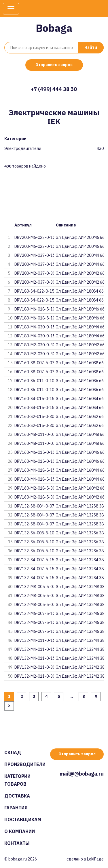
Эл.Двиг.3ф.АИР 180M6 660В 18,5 (80, 309)
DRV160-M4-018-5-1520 (37, 470)
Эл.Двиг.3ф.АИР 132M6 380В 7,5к (80, 614)
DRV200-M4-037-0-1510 (37, 264)
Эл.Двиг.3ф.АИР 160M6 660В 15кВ (80, 452)
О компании (20, 831)
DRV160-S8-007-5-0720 (37, 363)
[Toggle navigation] (11, 9)
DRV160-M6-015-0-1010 (37, 461)
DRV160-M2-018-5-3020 (37, 488)
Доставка (17, 796)
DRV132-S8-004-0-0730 (37, 506)
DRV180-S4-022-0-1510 (37, 300)
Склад (13, 752)
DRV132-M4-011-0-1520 (37, 649)
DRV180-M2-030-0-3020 (37, 345)
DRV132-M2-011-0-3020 (37, 676)
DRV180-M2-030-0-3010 (37, 354)
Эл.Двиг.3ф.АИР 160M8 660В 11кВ (80, 434)
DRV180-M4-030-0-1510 (37, 336)
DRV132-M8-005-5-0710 (37, 605)
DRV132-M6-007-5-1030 (37, 614)
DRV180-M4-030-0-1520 (37, 327)
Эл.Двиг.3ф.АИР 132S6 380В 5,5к (80, 533)
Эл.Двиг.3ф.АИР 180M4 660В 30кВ (80, 327)
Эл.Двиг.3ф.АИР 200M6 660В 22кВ (80, 237)
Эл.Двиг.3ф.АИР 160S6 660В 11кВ (80, 381)
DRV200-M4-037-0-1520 (37, 255)
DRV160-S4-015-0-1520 (37, 399)
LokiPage (95, 859)
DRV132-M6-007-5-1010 (37, 631)
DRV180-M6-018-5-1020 (37, 309)
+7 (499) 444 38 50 (54, 89)
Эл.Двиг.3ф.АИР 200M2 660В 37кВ (80, 273)
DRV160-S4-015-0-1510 (37, 408)
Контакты (17, 843)
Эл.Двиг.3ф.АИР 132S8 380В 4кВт (80, 506)
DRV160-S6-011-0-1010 (37, 390)
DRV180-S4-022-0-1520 (37, 291)
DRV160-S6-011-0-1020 (37, 381)
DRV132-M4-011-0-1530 (37, 640)
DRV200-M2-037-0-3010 (37, 282)
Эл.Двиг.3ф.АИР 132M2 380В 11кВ (80, 667)
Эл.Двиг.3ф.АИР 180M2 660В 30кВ (80, 345)
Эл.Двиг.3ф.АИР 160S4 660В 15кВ (80, 399)
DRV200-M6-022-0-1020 (37, 237)
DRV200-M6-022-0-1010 (37, 246)
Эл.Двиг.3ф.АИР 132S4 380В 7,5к (80, 560)
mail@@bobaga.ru (82, 774)
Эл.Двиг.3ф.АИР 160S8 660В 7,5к (80, 363)
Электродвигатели (23, 149)
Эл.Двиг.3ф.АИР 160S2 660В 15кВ (80, 417)
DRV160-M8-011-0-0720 (37, 434)
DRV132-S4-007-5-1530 (37, 560)
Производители (25, 764)
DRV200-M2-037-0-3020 (37, 273)
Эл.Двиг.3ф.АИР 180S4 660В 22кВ (80, 291)
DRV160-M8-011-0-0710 (37, 443)
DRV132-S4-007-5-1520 (37, 569)
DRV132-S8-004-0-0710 (37, 524)
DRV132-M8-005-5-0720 (37, 596)
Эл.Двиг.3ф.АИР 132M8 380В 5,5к (80, 587)
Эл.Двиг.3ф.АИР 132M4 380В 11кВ (80, 640)
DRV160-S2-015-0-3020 (37, 417)
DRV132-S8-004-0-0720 (37, 515)
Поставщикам (23, 819)
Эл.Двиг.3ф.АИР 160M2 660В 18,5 (80, 488)
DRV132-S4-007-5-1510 (37, 578)
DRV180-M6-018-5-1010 (37, 318)
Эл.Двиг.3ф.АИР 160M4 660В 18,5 (80, 470)
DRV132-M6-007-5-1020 (37, 622)
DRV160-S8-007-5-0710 (37, 372)
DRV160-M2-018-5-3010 (37, 497)
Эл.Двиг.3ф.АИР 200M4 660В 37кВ (80, 255)
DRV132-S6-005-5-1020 (37, 542)
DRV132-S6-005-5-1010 (37, 551)
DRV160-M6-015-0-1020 (37, 452)
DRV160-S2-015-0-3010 (37, 425)
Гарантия (16, 808)
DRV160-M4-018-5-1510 (37, 479)
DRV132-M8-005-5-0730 (37, 587)
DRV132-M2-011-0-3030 (37, 667)
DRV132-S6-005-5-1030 (37, 533)
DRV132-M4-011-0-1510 (37, 658)
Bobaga (54, 28)
